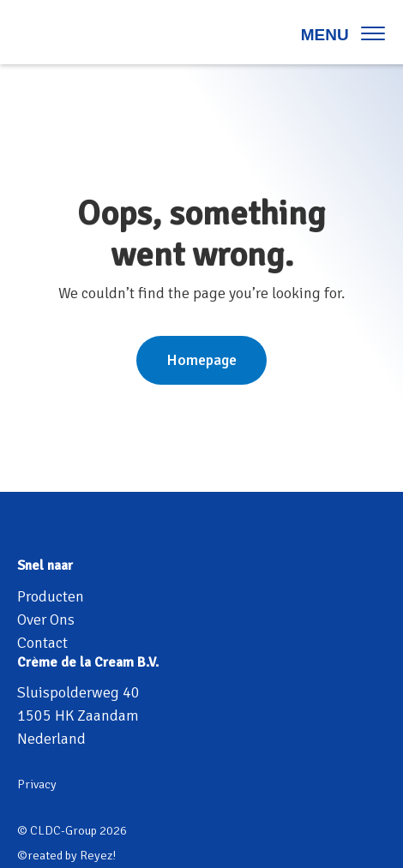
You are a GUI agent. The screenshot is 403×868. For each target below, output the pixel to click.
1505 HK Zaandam (78, 715)
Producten (51, 596)
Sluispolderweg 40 (78, 692)
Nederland (51, 739)
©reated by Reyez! (66, 855)
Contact (42, 643)
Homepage (201, 360)
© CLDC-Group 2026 (72, 830)
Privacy (37, 784)
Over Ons (46, 620)
